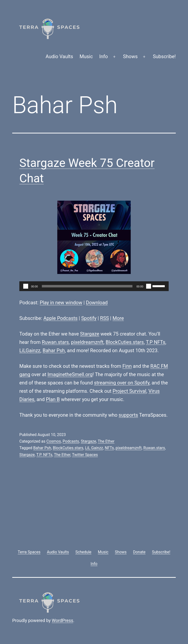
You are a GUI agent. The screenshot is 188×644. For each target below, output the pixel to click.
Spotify (89, 318)
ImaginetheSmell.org (70, 374)
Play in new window (61, 303)
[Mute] (149, 286)
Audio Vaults (59, 56)
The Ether (106, 441)
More (118, 318)
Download (97, 303)
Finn (127, 366)
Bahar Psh (54, 350)
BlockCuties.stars (125, 342)
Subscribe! (164, 56)
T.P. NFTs (44, 455)
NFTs (109, 448)
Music (86, 56)
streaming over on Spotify (122, 383)
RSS (105, 318)
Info (104, 56)
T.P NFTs (156, 342)
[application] (94, 286)
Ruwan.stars (55, 342)
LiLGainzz (30, 350)
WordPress (63, 620)
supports (128, 415)
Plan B (53, 399)
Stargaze (90, 334)
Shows (130, 56)
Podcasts (71, 441)
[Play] (26, 286)
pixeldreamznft (87, 342)
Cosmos (53, 441)
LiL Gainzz (94, 448)
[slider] (87, 286)
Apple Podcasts (60, 318)
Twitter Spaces (85, 455)
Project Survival (129, 391)
